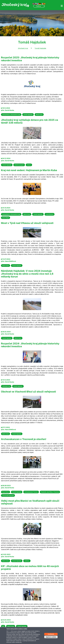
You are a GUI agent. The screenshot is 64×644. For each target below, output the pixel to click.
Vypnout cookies (51, 637)
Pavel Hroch (6, 492)
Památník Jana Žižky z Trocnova (50, 492)
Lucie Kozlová (49, 214)
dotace (29, 165)
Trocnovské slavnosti (8, 495)
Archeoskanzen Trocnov (31, 492)
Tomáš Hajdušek (40, 48)
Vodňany (27, 561)
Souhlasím (51, 634)
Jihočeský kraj (23, 48)
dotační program (19, 165)
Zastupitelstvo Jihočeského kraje (11, 115)
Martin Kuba (39, 115)
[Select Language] (39, 6)
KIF (3, 626)
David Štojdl (6, 218)
